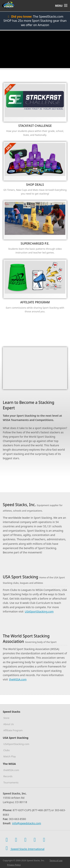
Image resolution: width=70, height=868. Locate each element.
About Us (9, 724)
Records (8, 776)
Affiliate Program (13, 730)
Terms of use (56, 860)
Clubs (7, 750)
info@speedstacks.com (27, 823)
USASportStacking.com (39, 611)
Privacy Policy (14, 865)
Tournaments (11, 782)
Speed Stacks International (24, 848)
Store (6, 718)
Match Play (10, 756)
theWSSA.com (18, 679)
